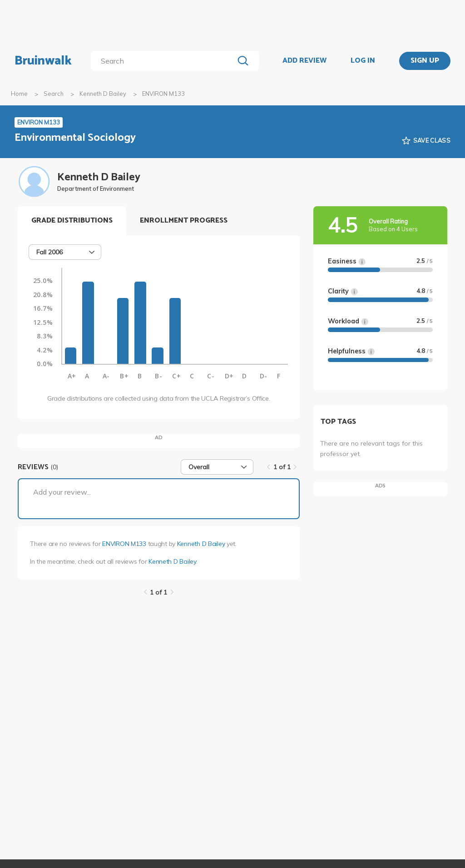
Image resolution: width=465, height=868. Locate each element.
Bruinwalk (43, 61)
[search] (164, 61)
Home (19, 94)
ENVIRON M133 (124, 544)
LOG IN (363, 61)
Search (54, 94)
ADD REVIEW (304, 61)
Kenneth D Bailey (103, 94)
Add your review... (62, 492)
